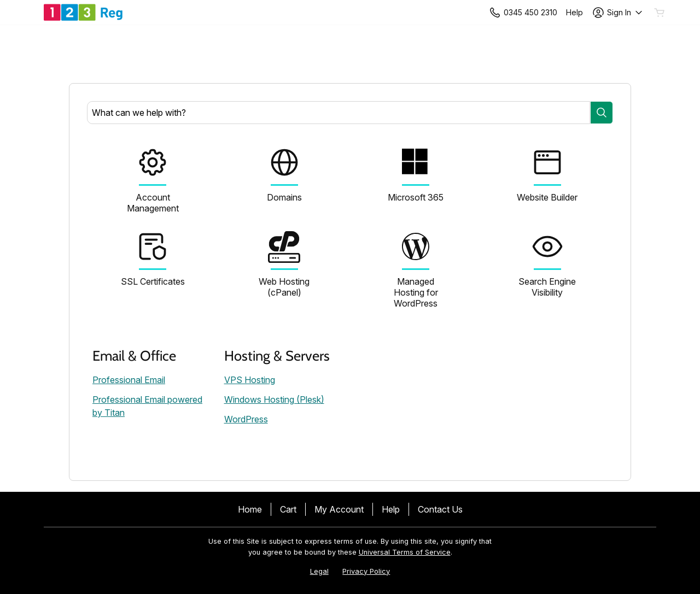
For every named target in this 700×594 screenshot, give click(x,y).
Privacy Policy (366, 571)
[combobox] (339, 113)
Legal (319, 571)
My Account (339, 509)
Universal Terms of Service (405, 552)
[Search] (602, 113)
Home (250, 509)
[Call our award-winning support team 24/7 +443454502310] (574, 12)
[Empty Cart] (660, 13)
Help (391, 509)
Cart (288, 509)
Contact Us (440, 509)
